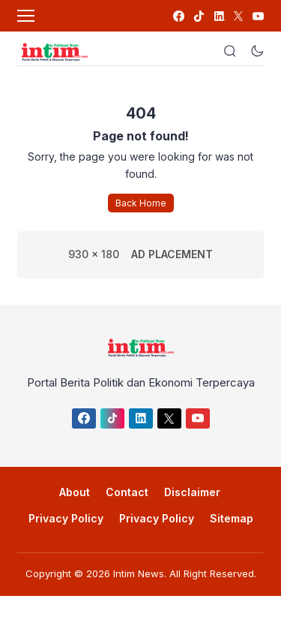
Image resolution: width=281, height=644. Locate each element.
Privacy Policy (66, 518)
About (75, 492)
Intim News (139, 573)
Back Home (141, 203)
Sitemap (232, 518)
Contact (127, 492)
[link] (178, 16)
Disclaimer (192, 492)
